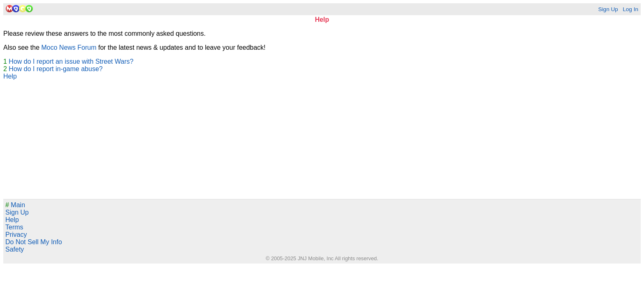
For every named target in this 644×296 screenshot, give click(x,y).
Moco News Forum (69, 47)
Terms (14, 227)
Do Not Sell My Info (34, 242)
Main (15, 205)
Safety (15, 249)
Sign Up (608, 9)
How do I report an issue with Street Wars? (71, 61)
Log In (630, 9)
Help (10, 76)
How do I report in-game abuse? (56, 69)
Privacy (16, 235)
